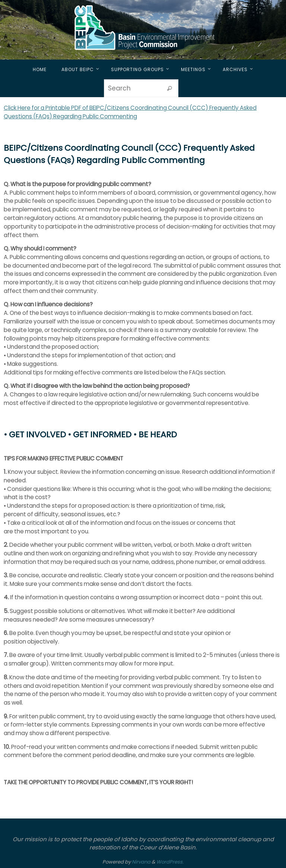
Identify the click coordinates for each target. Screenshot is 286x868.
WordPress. (170, 862)
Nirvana (141, 862)
